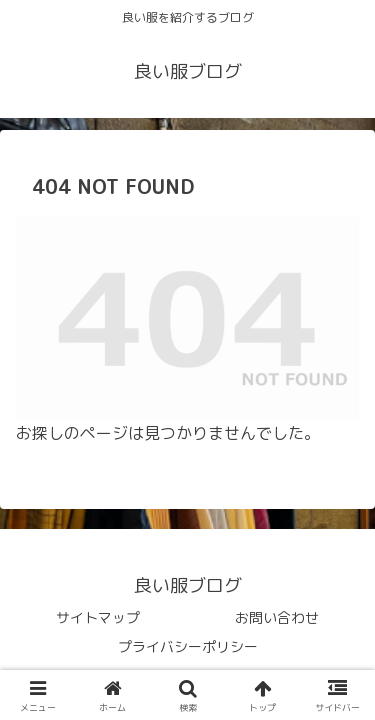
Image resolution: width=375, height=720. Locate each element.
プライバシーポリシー (188, 646)
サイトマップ (98, 617)
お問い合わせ (277, 617)
